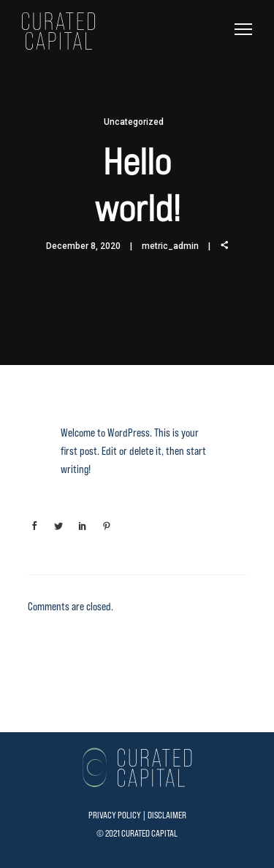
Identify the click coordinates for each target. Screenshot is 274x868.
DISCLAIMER (167, 815)
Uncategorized (134, 122)
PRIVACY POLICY (115, 815)
